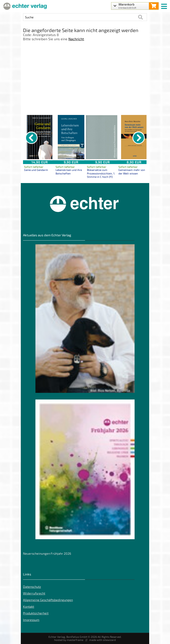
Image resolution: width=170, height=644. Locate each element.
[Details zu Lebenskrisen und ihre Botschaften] (71, 137)
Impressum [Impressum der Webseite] (31, 620)
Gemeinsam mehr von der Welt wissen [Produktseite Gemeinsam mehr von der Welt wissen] (132, 172)
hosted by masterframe (69, 640)
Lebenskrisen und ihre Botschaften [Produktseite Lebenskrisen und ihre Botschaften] (69, 172)
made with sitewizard (102, 640)
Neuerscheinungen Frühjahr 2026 (47, 553)
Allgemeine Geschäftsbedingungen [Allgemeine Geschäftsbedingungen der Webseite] (48, 600)
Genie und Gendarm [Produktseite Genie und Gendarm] (36, 170)
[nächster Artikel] (139, 138)
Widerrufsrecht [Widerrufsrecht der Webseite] (34, 593)
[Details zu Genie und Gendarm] (40, 137)
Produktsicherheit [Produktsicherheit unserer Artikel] (36, 613)
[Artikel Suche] (81, 17)
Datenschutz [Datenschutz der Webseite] (32, 587)
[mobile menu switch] (164, 5)
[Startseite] (24, 6)
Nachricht (76, 39)
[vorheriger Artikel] (31, 138)
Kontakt (29, 607)
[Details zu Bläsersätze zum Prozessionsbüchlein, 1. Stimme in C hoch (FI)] (102, 137)
